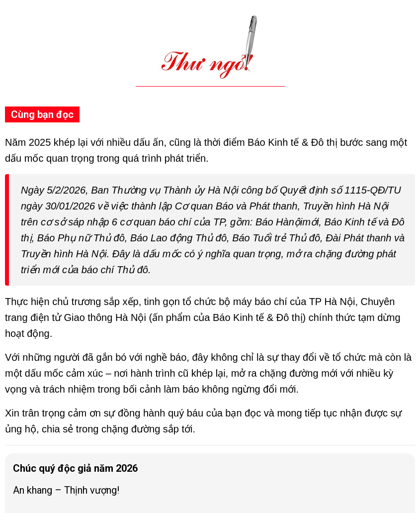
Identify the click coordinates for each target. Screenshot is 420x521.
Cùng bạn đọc (42, 114)
